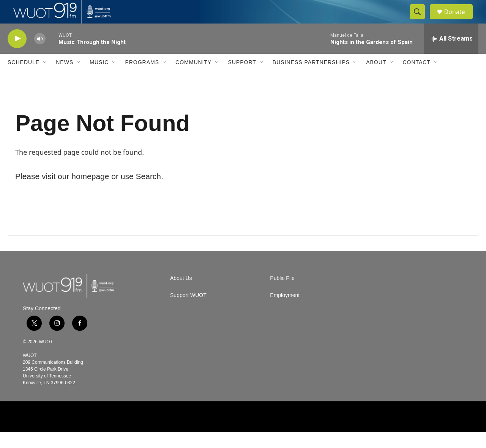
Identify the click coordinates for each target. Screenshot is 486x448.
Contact (417, 79)
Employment (285, 312)
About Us (181, 295)
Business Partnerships (311, 79)
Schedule (24, 79)
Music (99, 79)
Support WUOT (188, 312)
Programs (142, 79)
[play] (17, 55)
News (65, 79)
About (376, 79)
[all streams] (451, 55)
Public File (282, 295)
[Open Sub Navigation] (45, 79)
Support (242, 79)
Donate (459, 20)
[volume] (40, 55)
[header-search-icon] (421, 20)
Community (193, 79)
